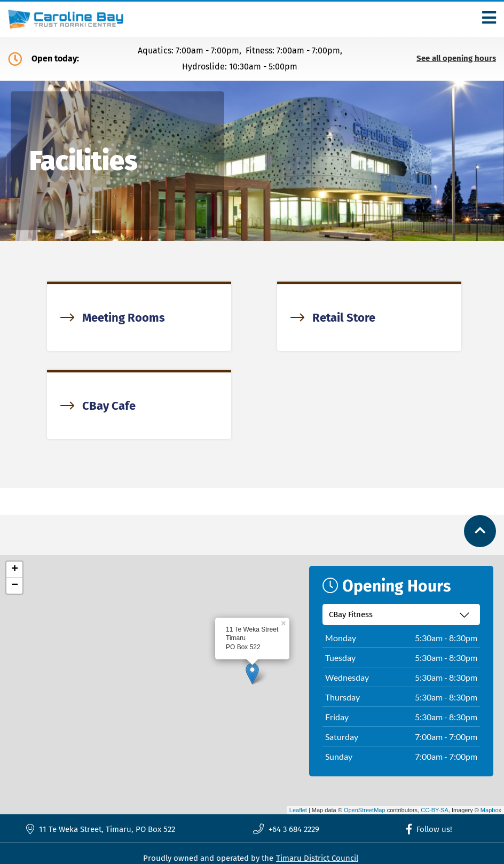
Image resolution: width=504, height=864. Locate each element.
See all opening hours (456, 59)
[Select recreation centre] (401, 614)
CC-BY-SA (435, 810)
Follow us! (429, 829)
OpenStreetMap (365, 810)
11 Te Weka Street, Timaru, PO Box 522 (101, 829)
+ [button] (15, 570)
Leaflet (298, 810)
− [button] (15, 586)
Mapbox (491, 810)
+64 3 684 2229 (286, 829)
